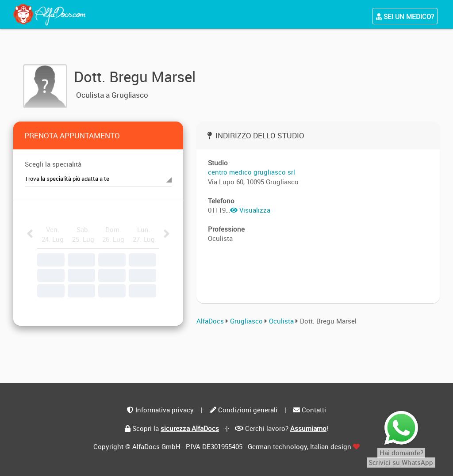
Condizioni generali (248, 410)
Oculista (282, 321)
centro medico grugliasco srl (251, 172)
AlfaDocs (210, 321)
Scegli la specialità (53, 164)
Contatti (314, 410)
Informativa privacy (165, 410)
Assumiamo (308, 428)
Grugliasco (246, 321)
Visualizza (250, 210)
